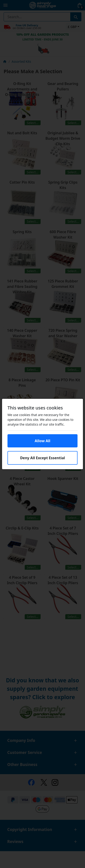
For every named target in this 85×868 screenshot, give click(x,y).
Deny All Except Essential (43, 458)
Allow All (42, 441)
